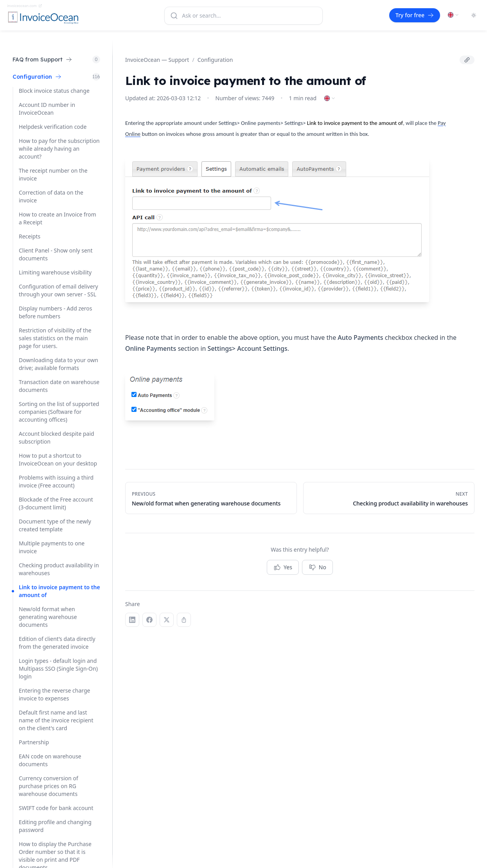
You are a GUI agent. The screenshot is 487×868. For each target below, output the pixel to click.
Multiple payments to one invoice (52, 547)
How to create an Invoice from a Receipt (58, 218)
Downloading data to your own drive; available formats (58, 364)
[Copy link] (467, 60)
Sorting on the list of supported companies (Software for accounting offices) (59, 412)
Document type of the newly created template (55, 525)
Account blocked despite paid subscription (57, 438)
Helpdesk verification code (53, 127)
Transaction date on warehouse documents (59, 386)
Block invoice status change (54, 91)
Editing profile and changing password (55, 826)
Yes (283, 567)
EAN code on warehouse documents (50, 760)
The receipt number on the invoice (53, 174)
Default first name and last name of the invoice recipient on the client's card (56, 720)
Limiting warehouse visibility (55, 272)
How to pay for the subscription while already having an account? (59, 149)
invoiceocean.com (25, 6)
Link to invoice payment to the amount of (59, 591)
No (317, 567)
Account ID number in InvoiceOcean (47, 109)
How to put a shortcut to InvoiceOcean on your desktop (58, 459)
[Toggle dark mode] (474, 15)
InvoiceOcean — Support (157, 60)
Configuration (215, 60)
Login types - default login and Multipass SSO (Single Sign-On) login (58, 669)
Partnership (34, 742)
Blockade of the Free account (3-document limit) (56, 503)
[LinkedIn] (132, 620)
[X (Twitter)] (167, 620)
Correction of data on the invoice (51, 196)
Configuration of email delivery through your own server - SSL (58, 290)
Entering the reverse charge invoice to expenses (54, 694)
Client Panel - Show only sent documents (56, 254)
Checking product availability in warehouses (59, 569)
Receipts (30, 236)
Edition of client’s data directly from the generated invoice (57, 643)
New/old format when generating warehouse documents (48, 617)
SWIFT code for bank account (56, 808)
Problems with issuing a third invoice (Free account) (56, 481)
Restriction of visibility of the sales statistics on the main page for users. (55, 338)
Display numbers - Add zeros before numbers (56, 312)
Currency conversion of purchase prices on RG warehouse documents (49, 786)
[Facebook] (149, 620)
